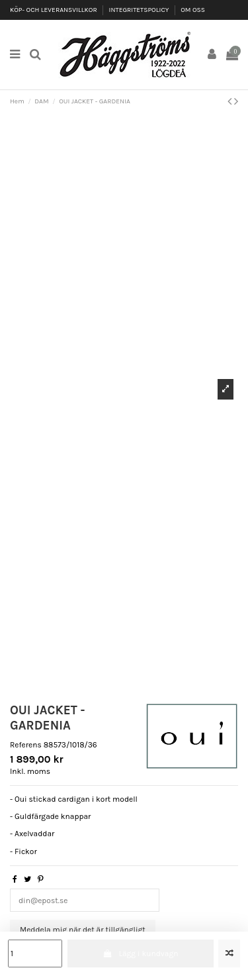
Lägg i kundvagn (140, 953)
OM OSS (193, 10)
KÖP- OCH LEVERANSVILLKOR (54, 10)
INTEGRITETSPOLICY (140, 10)
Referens (26, 745)
